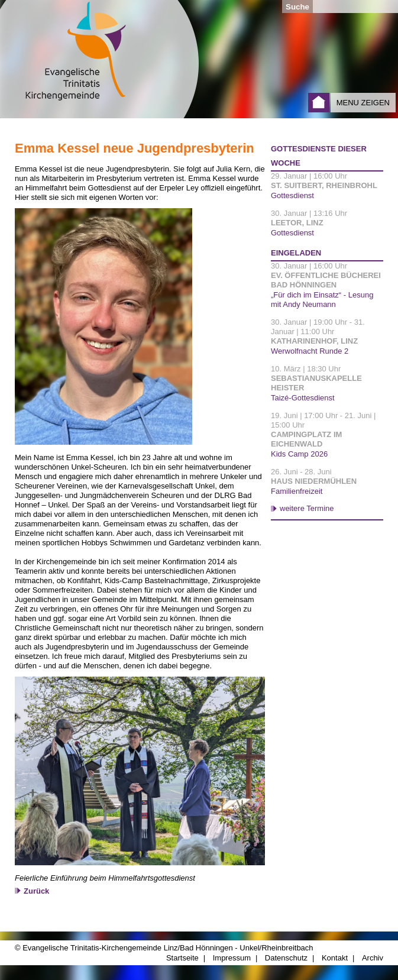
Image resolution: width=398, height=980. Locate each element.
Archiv (373, 958)
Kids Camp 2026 (299, 454)
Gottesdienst (292, 195)
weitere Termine (307, 508)
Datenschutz (286, 958)
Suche (297, 7)
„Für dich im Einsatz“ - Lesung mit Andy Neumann (322, 300)
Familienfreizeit (297, 491)
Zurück (36, 891)
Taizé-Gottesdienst (303, 398)
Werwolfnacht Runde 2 (310, 351)
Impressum (232, 958)
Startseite (319, 103)
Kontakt (335, 958)
